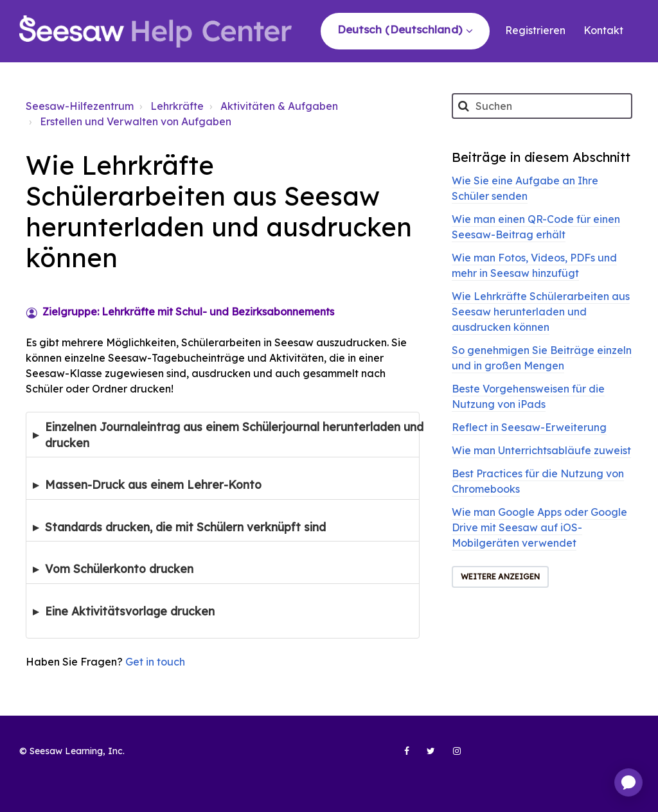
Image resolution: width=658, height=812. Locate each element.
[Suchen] (542, 106)
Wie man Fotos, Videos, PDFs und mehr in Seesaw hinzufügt (534, 265)
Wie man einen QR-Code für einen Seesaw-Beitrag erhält (536, 227)
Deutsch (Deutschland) (401, 29)
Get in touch (155, 662)
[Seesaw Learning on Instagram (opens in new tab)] (451, 756)
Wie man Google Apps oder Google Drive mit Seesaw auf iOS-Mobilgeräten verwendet (539, 527)
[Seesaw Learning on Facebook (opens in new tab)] (400, 756)
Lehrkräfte (177, 106)
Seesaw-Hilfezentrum (80, 106)
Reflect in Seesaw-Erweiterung (529, 427)
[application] (628, 782)
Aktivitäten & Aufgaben (279, 106)
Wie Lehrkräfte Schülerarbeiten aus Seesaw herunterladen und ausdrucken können (541, 312)
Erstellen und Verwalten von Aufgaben (136, 121)
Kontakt (603, 30)
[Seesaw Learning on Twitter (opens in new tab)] (425, 756)
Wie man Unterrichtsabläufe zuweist (541, 450)
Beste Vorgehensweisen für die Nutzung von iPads (528, 396)
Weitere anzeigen (501, 577)
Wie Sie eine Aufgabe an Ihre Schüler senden (525, 188)
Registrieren (535, 30)
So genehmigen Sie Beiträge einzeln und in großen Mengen (542, 358)
